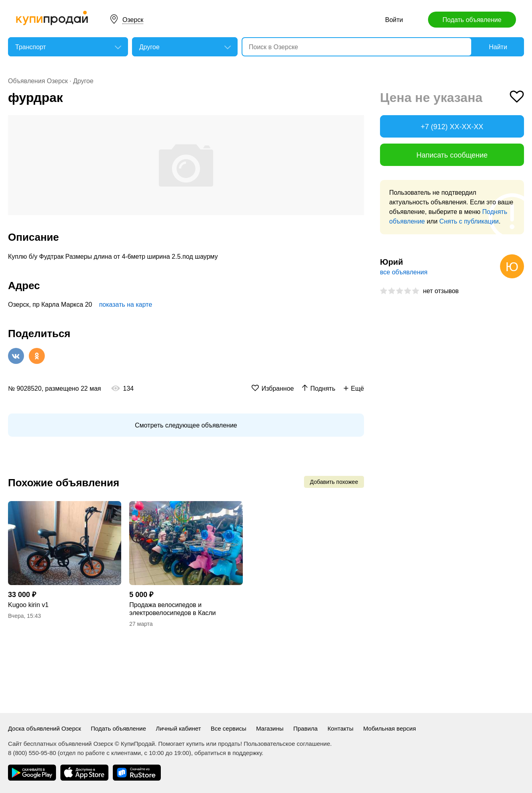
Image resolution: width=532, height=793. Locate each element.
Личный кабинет (179, 728)
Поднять (323, 389)
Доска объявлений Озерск (45, 728)
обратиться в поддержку (228, 753)
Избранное (278, 389)
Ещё (357, 389)
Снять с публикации (469, 221)
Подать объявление (472, 20)
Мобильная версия (390, 728)
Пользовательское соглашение (287, 744)
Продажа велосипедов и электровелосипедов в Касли (172, 609)
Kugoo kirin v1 (28, 605)
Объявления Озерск (38, 81)
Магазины (270, 728)
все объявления (404, 272)
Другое (83, 81)
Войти (394, 20)
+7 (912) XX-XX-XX (452, 127)
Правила (305, 728)
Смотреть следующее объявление (186, 425)
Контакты (341, 728)
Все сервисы (229, 728)
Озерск (133, 20)
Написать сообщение (452, 155)
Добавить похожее (334, 482)
